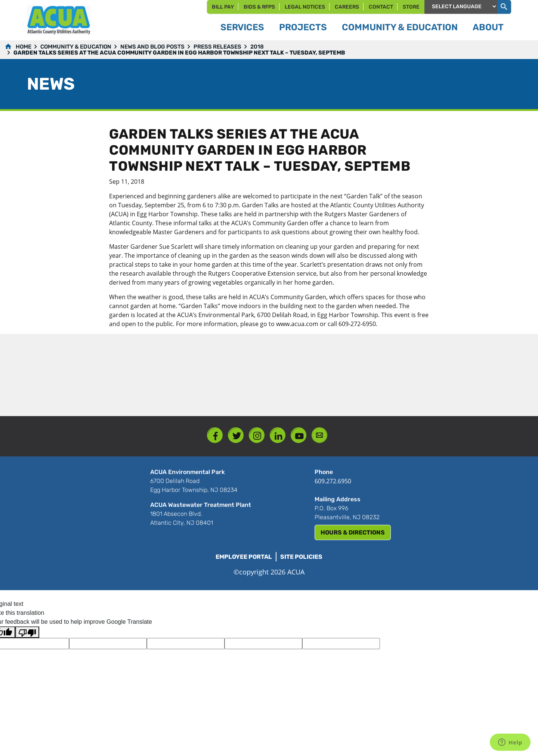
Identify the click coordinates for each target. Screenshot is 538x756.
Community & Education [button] (400, 27)
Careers (347, 7)
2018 (257, 47)
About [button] (488, 27)
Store (411, 7)
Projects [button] (303, 27)
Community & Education (76, 47)
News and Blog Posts (152, 47)
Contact (381, 7)
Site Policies (301, 557)
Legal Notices (305, 7)
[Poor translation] (27, 632)
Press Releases (217, 47)
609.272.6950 (333, 481)
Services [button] (242, 27)
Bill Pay (223, 7)
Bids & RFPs (259, 7)
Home (24, 47)
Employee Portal (244, 557)
